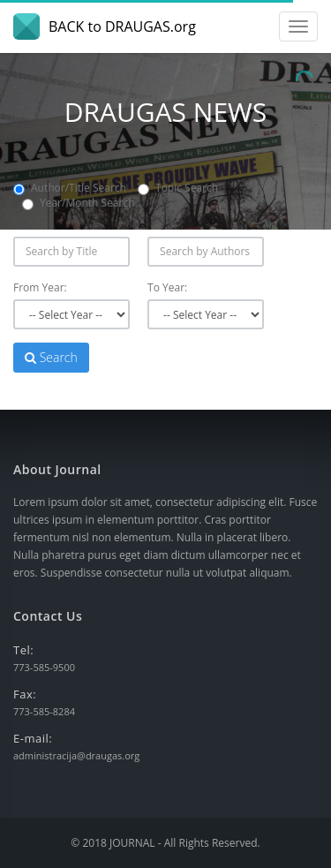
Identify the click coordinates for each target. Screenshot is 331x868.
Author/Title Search (70, 188)
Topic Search (178, 188)
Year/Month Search (79, 203)
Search (51, 357)
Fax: (25, 694)
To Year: (167, 287)
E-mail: (33, 738)
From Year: (40, 287)
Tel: (23, 650)
